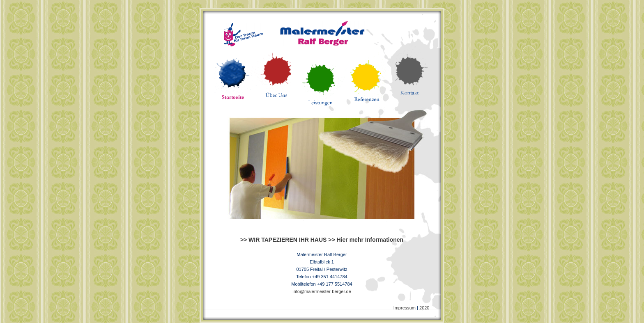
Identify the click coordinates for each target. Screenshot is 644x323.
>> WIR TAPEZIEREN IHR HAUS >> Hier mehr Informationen (322, 240)
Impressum (405, 308)
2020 (424, 308)
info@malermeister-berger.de (322, 291)
